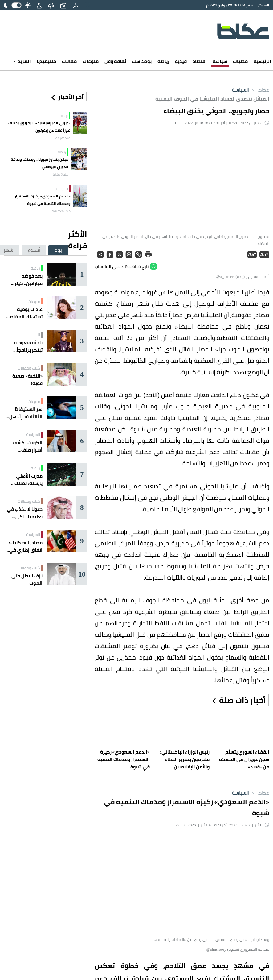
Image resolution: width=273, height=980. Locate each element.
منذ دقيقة (63, 138)
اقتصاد (200, 61)
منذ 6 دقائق (60, 174)
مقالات (69, 61)
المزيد (22, 61)
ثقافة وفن (115, 61)
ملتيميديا (46, 61)
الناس (35, 335)
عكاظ (259, 90)
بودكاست (142, 61)
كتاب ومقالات (29, 368)
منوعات (91, 61)
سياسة (220, 61)
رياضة (163, 61)
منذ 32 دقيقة (61, 211)
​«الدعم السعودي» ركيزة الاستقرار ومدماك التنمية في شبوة (43, 200)
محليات (240, 61)
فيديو (181, 61)
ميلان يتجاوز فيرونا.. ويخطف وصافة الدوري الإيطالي (40, 163)
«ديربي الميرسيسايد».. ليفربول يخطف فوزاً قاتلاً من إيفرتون (39, 127)
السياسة (241, 90)
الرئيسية (262, 61)
